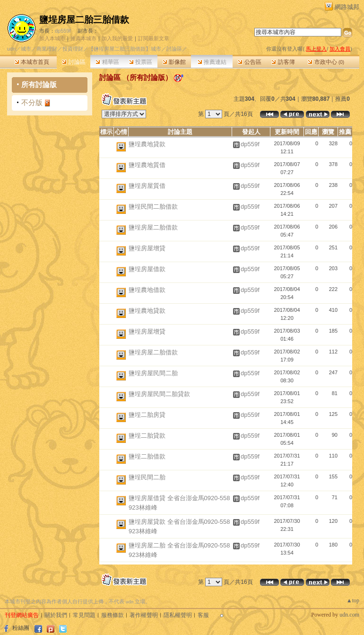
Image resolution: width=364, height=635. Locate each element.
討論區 (74, 62)
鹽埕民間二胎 (147, 477)
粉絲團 (21, 628)
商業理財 (47, 49)
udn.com (349, 615)
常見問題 (84, 615)
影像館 (174, 62)
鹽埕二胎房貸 (147, 415)
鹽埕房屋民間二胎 (153, 373)
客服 (203, 615)
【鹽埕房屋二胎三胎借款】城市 (125, 49)
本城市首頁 (32, 62)
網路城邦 (347, 7)
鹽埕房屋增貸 (147, 248)
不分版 (32, 102)
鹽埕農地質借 (147, 165)
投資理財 (73, 49)
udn (11, 49)
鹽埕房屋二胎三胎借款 (84, 20)
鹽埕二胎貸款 (147, 436)
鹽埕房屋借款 (147, 269)
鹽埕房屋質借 (147, 186)
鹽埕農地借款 (147, 290)
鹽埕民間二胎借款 (153, 207)
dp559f (63, 31)
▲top (353, 600)
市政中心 (326, 62)
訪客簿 (283, 62)
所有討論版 (39, 84)
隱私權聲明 (178, 615)
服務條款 (113, 615)
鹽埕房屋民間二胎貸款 (159, 394)
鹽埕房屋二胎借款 (153, 227)
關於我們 (56, 615)
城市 (26, 49)
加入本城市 (52, 38)
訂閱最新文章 (154, 38)
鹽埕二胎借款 (147, 456)
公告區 (249, 62)
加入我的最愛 (117, 38)
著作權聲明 (144, 615)
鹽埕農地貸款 (147, 144)
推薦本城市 (83, 38)
